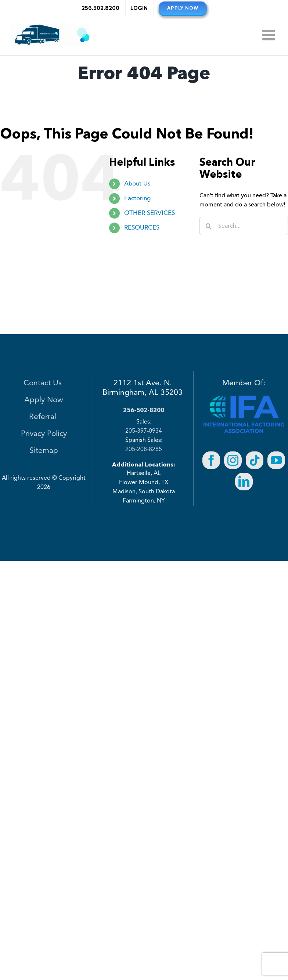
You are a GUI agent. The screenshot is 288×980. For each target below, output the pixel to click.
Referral (44, 417)
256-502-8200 (144, 410)
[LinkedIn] (244, 482)
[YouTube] (276, 460)
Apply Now (44, 400)
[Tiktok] (255, 460)
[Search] (209, 226)
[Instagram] (233, 460)
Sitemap (44, 451)
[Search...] (244, 226)
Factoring (137, 198)
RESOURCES (142, 228)
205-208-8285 (144, 450)
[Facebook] (211, 460)
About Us (137, 183)
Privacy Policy (44, 434)
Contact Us (44, 383)
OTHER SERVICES (150, 213)
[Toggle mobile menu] (270, 35)
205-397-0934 (144, 431)
